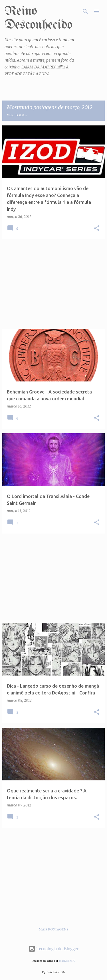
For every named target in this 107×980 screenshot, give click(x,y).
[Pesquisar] (85, 11)
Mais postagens (53, 929)
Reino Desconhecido (39, 18)
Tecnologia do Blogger (53, 949)
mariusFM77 (67, 961)
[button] (97, 229)
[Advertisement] (53, 284)
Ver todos (17, 115)
